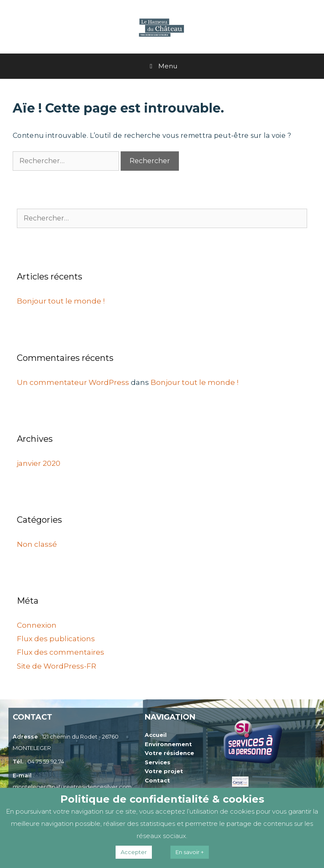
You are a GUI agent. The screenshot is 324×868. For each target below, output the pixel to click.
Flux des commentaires (61, 652)
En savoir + (190, 852)
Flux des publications (56, 639)
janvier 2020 (39, 463)
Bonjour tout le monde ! (61, 301)
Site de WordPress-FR (57, 666)
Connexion (37, 625)
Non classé (37, 544)
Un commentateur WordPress (73, 382)
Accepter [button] (134, 852)
